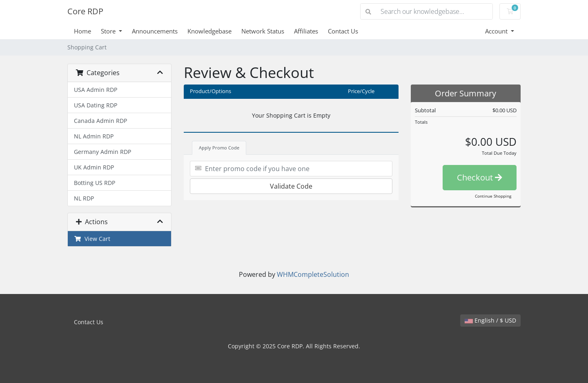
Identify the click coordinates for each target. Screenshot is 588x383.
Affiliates (306, 31)
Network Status (263, 31)
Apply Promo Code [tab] (219, 148)
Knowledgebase (209, 31)
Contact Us (343, 31)
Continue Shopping (493, 196)
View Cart (92, 239)
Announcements (155, 31)
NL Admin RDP (94, 136)
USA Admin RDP (96, 90)
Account (497, 31)
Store (109, 31)
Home (82, 31)
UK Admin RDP (94, 167)
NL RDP (84, 198)
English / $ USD (490, 320)
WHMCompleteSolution (313, 274)
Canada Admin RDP (100, 121)
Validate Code (291, 186)
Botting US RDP (95, 183)
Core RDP (85, 11)
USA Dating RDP (96, 105)
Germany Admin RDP (102, 152)
